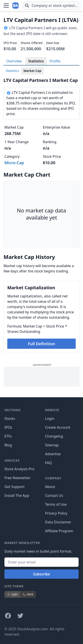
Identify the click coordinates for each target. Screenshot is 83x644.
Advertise (53, 454)
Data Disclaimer (58, 522)
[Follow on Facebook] (8, 616)
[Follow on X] (20, 616)
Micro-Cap (14, 163)
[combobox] (51, 6)
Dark (28, 594)
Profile (55, 61)
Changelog (54, 436)
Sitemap (52, 445)
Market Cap (32, 71)
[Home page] (16, 6)
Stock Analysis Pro (19, 469)
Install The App (17, 496)
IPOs (8, 427)
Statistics (36, 61)
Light (12, 594)
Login (50, 418)
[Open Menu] (6, 6)
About (50, 487)
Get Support (14, 487)
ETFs (8, 436)
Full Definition (41, 344)
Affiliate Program (59, 531)
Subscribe (42, 574)
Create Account (58, 427)
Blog (8, 445)
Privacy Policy (56, 513)
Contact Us (54, 496)
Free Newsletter (17, 478)
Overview (14, 61)
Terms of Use (56, 504)
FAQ (48, 463)
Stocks (10, 418)
